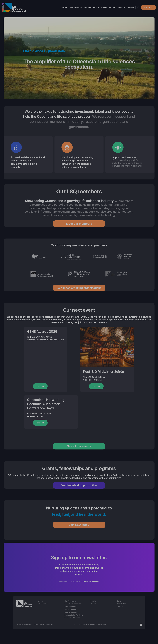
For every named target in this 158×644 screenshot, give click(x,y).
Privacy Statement (24, 624)
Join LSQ (148, 7)
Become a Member (72, 618)
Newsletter (121, 604)
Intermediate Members (74, 615)
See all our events (79, 446)
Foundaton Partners (73, 604)
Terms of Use (39, 624)
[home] (14, 7)
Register (40, 386)
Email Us (49, 624)
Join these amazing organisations (79, 288)
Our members (91, 7)
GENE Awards (76, 7)
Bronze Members (71, 612)
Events (104, 7)
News (120, 7)
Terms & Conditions (91, 581)
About (65, 7)
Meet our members (79, 224)
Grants (112, 7)
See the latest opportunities (79, 485)
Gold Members (71, 607)
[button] (92, 7)
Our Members (70, 601)
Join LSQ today (79, 525)
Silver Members (71, 609)
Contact (130, 7)
